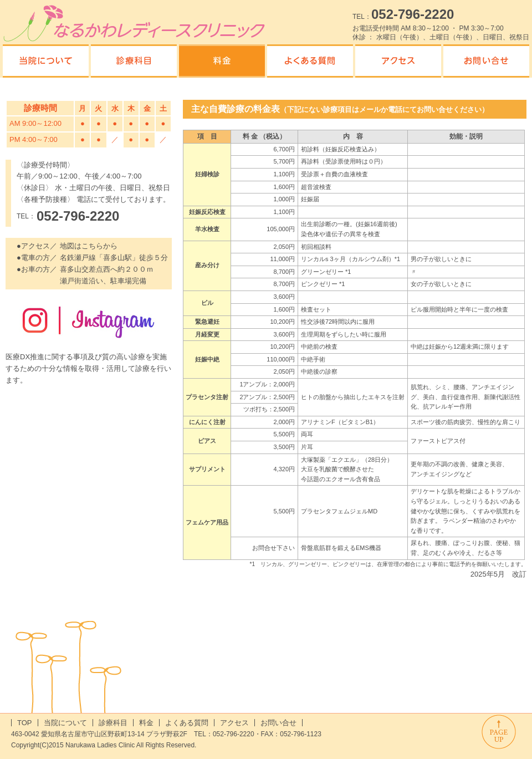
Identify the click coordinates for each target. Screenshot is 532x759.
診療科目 (113, 723)
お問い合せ (278, 723)
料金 (146, 723)
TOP (25, 723)
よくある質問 (187, 723)
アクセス (234, 723)
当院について (65, 723)
